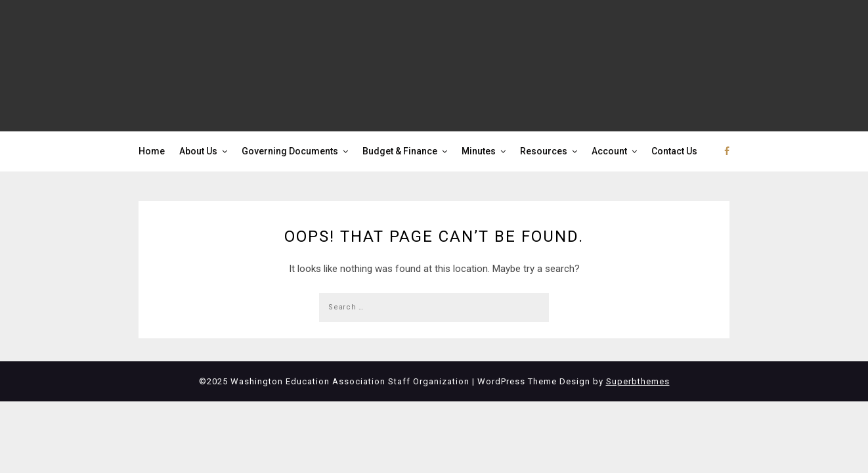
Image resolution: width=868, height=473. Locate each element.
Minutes (479, 151)
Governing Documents (290, 151)
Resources (544, 151)
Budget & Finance (400, 151)
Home (152, 151)
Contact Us (674, 151)
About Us (198, 151)
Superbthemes (638, 381)
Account (609, 151)
